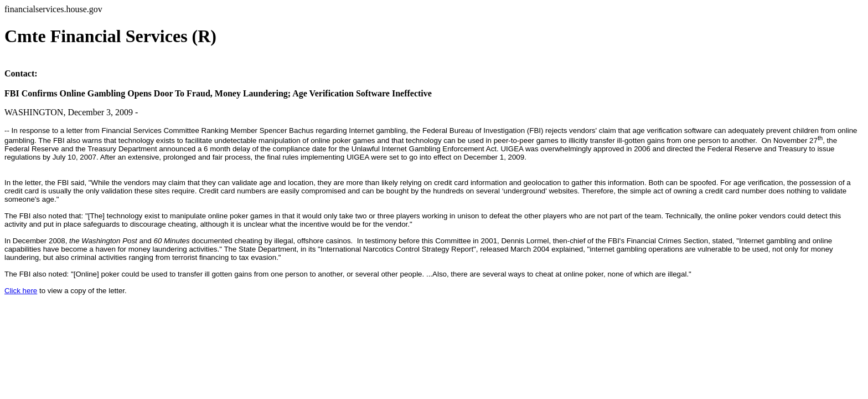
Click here (21, 291)
